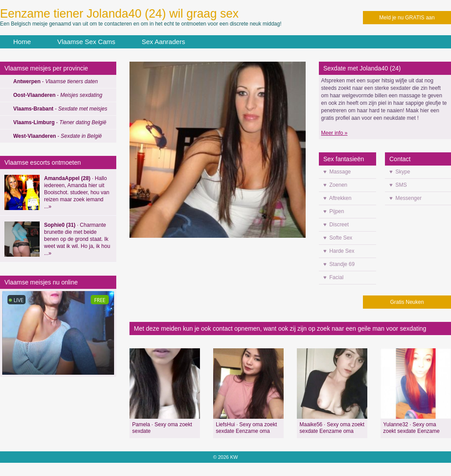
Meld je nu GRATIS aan (407, 18)
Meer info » (334, 133)
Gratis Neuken (407, 302)
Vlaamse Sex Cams (86, 42)
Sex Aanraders (163, 42)
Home (22, 42)
